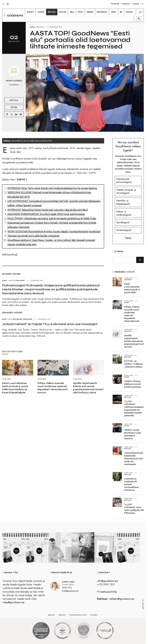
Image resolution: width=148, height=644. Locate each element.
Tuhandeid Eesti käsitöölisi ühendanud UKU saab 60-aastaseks (134, 459)
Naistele (12, 280)
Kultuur (127, 357)
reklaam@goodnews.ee (122, 599)
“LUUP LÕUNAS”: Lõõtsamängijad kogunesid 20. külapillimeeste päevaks (134, 408)
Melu (10, 319)
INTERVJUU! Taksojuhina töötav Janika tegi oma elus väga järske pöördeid (48, 210)
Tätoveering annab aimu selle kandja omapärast (33, 236)
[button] (4, 15)
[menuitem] (30, 12)
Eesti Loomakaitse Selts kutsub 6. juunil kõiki (132, 288)
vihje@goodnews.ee (14, 603)
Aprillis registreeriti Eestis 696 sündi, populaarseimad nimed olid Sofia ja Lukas (88, 388)
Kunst (127, 303)
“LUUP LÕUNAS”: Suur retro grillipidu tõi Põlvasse (134, 509)
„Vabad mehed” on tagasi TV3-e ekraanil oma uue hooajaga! (50, 324)
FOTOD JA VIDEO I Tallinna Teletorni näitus (133, 364)
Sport (127, 377)
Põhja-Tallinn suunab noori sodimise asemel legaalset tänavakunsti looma (52, 388)
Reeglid (62, 616)
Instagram (126, 4)
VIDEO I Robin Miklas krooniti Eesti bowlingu (133, 384)
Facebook (115, 4)
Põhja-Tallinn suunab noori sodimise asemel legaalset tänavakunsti (132, 314)
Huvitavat (21, 280)
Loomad (128, 280)
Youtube (136, 4)
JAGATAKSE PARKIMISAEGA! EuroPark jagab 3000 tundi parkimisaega (46, 214)
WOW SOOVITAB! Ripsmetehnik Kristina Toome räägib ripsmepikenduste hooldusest (54, 232)
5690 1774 (67, 588)
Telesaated (27, 319)
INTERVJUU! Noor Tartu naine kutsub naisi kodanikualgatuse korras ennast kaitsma (52, 188)
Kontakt (94, 616)
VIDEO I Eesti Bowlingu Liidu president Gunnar (133, 434)
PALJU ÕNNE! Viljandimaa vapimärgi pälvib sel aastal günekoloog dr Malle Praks (52, 219)
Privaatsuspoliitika (107, 592)
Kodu (32, 27)
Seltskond (17, 319)
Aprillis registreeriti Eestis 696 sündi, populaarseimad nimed (134, 341)
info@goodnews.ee (108, 581)
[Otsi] (140, 260)
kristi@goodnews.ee (70, 591)
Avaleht (51, 616)
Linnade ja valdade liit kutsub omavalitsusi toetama (131, 484)
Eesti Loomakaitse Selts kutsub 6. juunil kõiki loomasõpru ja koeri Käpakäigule (15, 388)
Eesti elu (40, 27)
